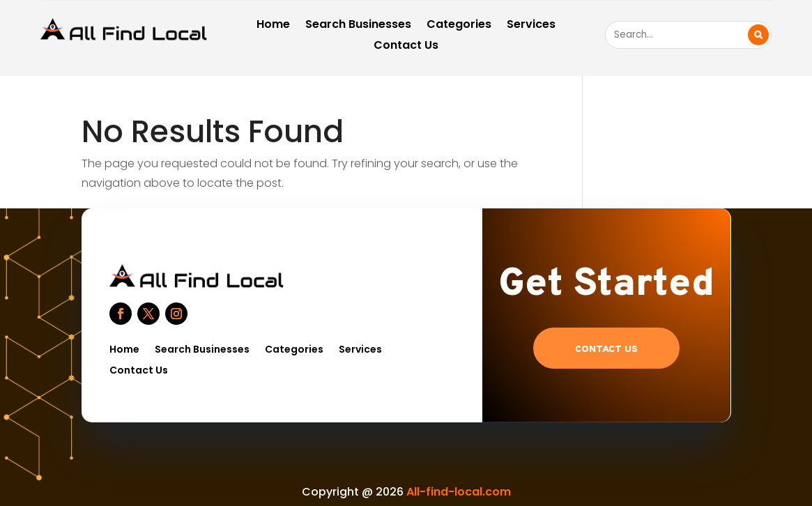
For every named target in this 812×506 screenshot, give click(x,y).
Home (273, 26)
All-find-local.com (459, 492)
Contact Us (406, 47)
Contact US (606, 350)
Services (531, 26)
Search (758, 35)
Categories (459, 26)
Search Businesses (358, 26)
